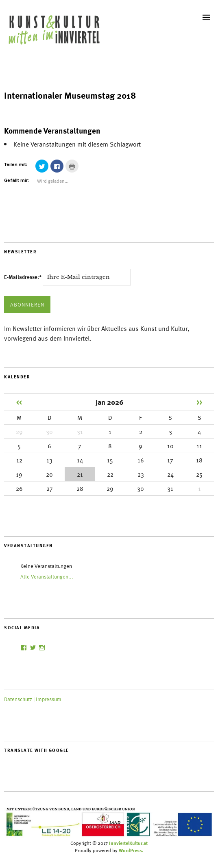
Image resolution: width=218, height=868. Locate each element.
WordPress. (131, 850)
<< (19, 402)
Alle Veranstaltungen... (47, 577)
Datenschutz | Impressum (33, 699)
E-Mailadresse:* (23, 277)
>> (199, 402)
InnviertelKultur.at (128, 843)
